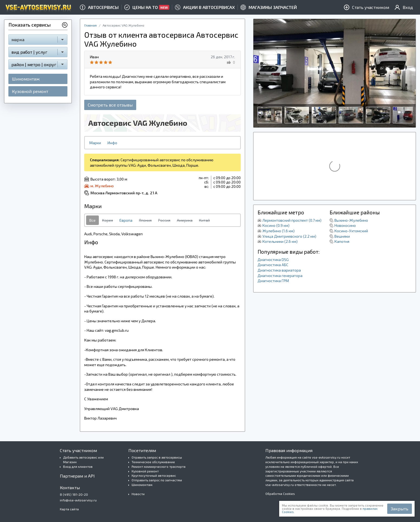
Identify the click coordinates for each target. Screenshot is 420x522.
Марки (95, 143)
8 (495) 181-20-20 (74, 494)
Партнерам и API (77, 476)
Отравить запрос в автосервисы (157, 457)
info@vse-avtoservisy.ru (78, 500)
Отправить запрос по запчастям (157, 480)
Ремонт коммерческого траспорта (159, 466)
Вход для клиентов (78, 466)
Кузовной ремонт (30, 91)
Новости (138, 494)
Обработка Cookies (280, 494)
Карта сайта (69, 509)
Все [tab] (92, 220)
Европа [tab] (126, 220)
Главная (90, 25)
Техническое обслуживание (153, 462)
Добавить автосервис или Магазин (83, 460)
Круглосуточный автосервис (154, 475)
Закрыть (400, 509)
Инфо (112, 143)
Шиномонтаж (26, 79)
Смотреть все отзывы (110, 105)
